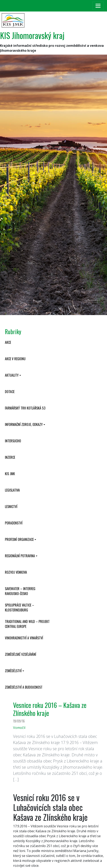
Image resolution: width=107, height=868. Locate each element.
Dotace (10, 392)
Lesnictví (11, 507)
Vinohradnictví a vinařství (24, 638)
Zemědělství (13, 671)
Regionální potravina (20, 556)
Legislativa (12, 490)
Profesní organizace (19, 539)
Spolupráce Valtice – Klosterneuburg (20, 608)
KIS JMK (10, 474)
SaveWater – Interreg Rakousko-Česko (20, 591)
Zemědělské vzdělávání (21, 654)
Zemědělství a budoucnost (24, 687)
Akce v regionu (15, 359)
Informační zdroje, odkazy (24, 424)
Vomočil (19, 728)
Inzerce (10, 457)
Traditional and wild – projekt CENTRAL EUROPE (27, 624)
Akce (8, 342)
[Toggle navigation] (98, 6)
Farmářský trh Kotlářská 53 (25, 408)
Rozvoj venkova (16, 572)
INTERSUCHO (13, 441)
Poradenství (14, 523)
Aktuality (12, 375)
